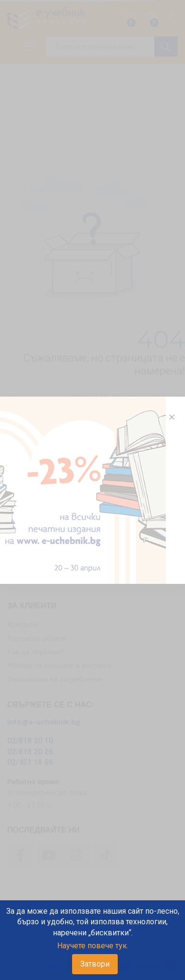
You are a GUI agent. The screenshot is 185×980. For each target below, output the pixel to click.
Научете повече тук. (93, 946)
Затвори (95, 964)
